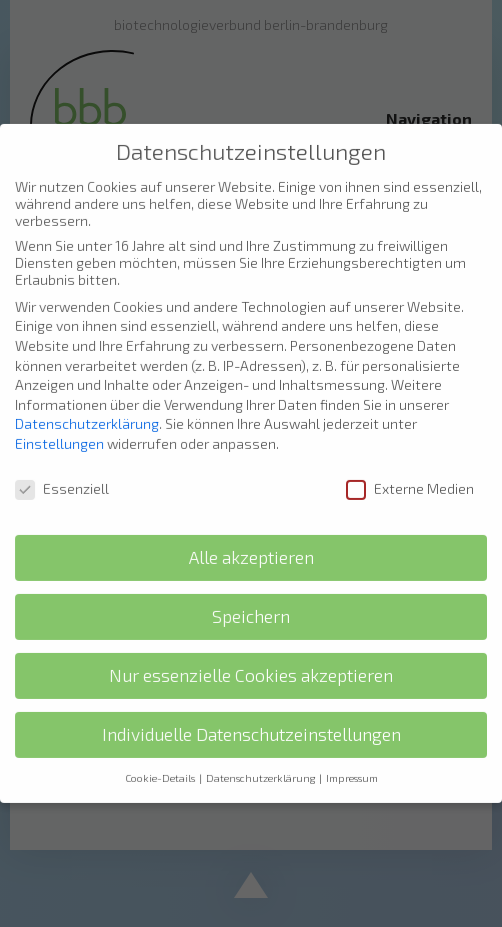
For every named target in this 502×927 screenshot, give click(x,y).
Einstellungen (59, 423)
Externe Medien (410, 468)
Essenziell (62, 468)
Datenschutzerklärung (87, 404)
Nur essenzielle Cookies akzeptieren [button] (251, 656)
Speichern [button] (251, 597)
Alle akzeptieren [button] (251, 538)
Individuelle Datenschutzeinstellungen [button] (251, 715)
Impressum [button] (352, 758)
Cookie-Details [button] (161, 758)
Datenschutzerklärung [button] (261, 758)
